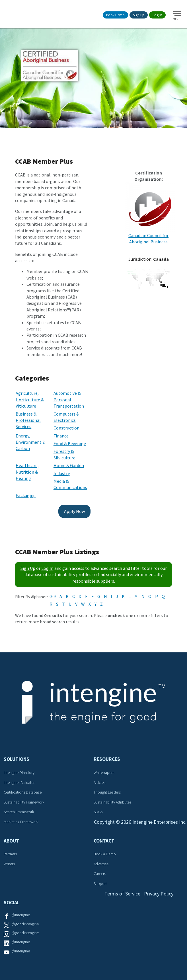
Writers (9, 864)
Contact (104, 841)
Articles (99, 782)
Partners (10, 854)
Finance (61, 436)
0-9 (53, 596)
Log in (157, 15)
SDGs (98, 812)
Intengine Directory (19, 773)
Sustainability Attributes (112, 802)
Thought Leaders (107, 792)
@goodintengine (25, 924)
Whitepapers (104, 773)
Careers (100, 874)
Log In (47, 568)
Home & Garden (69, 465)
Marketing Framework (21, 822)
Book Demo (115, 15)
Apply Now (74, 511)
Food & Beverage (70, 443)
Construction (66, 428)
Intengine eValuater (19, 782)
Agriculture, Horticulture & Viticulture (30, 399)
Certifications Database (23, 792)
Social (12, 903)
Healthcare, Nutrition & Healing (27, 472)
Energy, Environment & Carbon (30, 442)
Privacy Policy (159, 894)
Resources (107, 759)
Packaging (26, 495)
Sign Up (28, 568)
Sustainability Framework (24, 802)
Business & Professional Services (28, 420)
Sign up (139, 15)
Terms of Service (122, 894)
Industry (62, 473)
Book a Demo (105, 854)
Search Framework (19, 812)
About (11, 841)
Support (100, 884)
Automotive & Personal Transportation (69, 399)
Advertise (101, 864)
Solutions (17, 759)
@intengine (21, 915)
